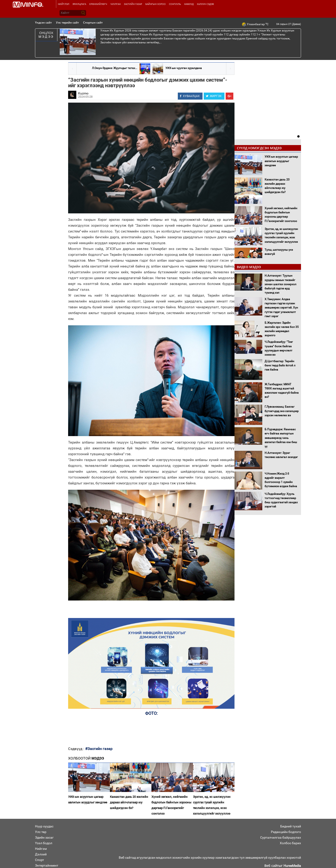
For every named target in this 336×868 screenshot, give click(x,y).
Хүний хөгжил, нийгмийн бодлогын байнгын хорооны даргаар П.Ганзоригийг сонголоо (171, 805)
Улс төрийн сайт (67, 23)
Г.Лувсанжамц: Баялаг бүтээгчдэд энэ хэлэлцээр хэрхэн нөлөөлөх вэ (282, 411)
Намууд (189, 4)
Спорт (40, 860)
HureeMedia (292, 866)
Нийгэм (41, 849)
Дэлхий (41, 854)
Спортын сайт (93, 23)
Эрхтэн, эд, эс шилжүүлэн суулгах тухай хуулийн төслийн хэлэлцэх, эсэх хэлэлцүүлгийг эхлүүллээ (212, 805)
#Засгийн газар (99, 749)
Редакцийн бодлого (286, 832)
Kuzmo (83, 93)
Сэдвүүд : (77, 749)
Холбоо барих (290, 843)
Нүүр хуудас (44, 826)
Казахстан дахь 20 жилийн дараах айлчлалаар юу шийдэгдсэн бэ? (129, 802)
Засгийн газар (133, 4)
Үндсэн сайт (43, 23)
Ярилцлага (79, 4)
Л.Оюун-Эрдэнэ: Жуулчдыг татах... (115, 68)
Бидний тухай (291, 826)
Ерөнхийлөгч (98, 4)
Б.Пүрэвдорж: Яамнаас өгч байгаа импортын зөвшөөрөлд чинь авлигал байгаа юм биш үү (281, 438)
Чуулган (115, 4)
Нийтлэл (64, 4)
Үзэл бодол (44, 843)
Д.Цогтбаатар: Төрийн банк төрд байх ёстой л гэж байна (280, 365)
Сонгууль (175, 4)
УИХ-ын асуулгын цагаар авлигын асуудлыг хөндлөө (88, 800)
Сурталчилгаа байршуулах (281, 837)
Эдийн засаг (44, 837)
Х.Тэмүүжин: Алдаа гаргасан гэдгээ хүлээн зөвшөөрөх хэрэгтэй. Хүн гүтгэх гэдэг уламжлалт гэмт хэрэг (281, 308)
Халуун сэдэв (205, 4)
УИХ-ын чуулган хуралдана (184, 68)
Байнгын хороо (156, 4)
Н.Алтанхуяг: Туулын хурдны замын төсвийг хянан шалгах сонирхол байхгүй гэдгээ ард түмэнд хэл (280, 284)
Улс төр (41, 832)
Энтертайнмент (47, 865)
